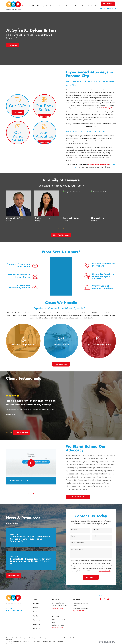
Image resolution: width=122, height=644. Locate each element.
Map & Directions (58, 603)
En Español (37, 619)
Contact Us (13, 45)
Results (35, 611)
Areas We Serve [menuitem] (81, 6)
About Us (36, 598)
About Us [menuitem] (32, 6)
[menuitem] (9, 641)
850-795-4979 (108, 9)
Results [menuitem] (61, 6)
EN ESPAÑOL (108, 4)
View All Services (61, 359)
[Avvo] (108, 594)
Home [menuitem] (24, 6)
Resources (37, 615)
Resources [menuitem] (70, 6)
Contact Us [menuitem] (92, 6)
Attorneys (36, 602)
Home (35, 594)
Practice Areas (38, 606)
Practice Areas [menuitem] (52, 6)
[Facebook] (104, 594)
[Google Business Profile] (100, 594)
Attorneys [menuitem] (41, 6)
